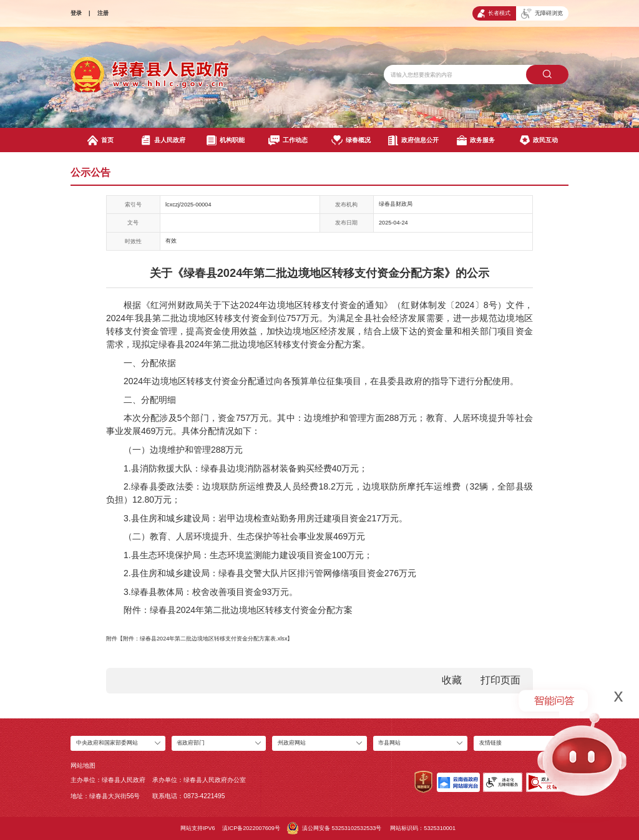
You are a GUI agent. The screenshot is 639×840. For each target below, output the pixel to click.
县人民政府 (163, 140)
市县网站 (389, 743)
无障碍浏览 (542, 14)
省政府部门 (191, 743)
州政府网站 (292, 743)
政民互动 (539, 140)
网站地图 (83, 765)
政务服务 (476, 140)
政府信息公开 (413, 140)
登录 (76, 13)
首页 (100, 140)
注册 (103, 13)
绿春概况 (351, 140)
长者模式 (494, 13)
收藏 (452, 680)
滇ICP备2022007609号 (251, 828)
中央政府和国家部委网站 (107, 743)
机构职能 (226, 140)
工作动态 (288, 140)
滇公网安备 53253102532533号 (334, 828)
